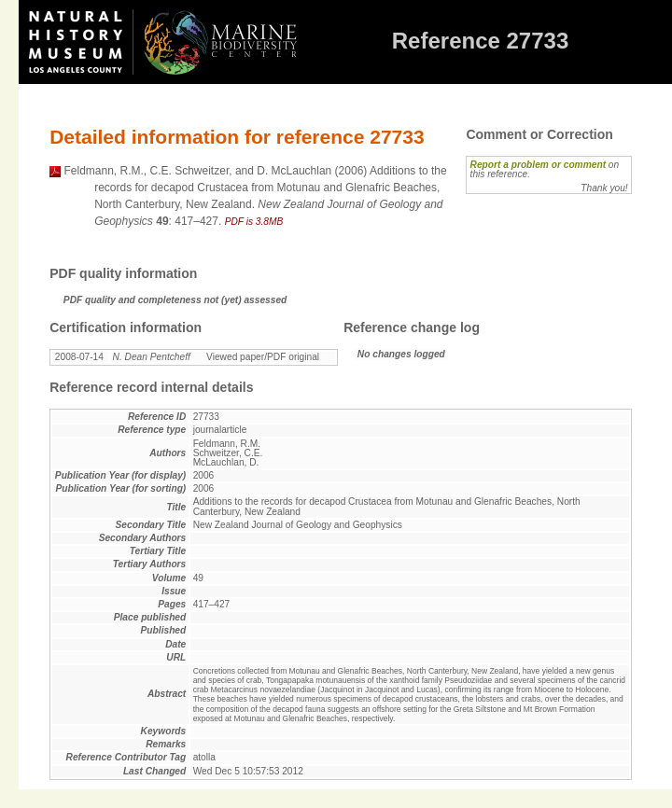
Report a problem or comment (538, 165)
